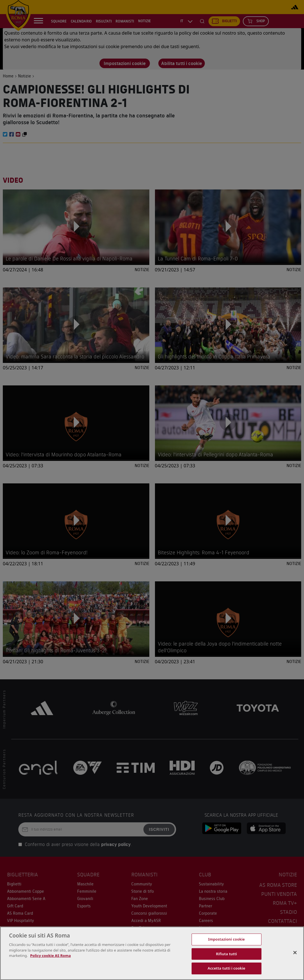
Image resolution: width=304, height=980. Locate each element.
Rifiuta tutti (227, 954)
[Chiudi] (295, 953)
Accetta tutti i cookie (227, 968)
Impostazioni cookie (227, 939)
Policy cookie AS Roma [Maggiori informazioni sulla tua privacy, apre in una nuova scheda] (50, 956)
